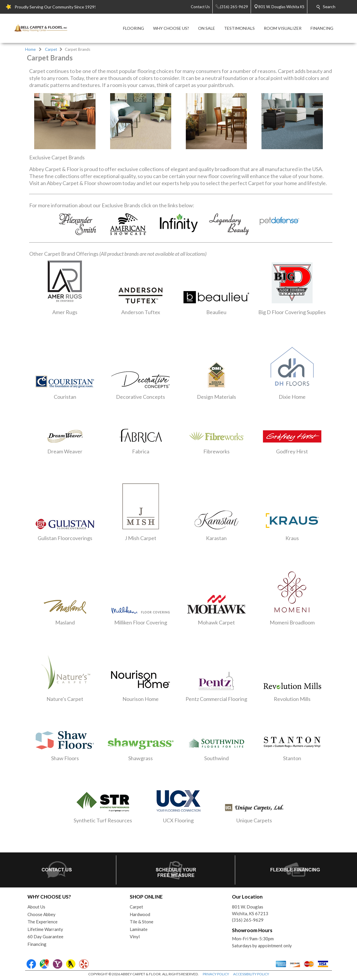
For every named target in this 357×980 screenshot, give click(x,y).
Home (30, 49)
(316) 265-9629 (248, 920)
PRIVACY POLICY (216, 974)
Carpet (51, 49)
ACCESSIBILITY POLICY (251, 974)
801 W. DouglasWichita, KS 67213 (250, 910)
